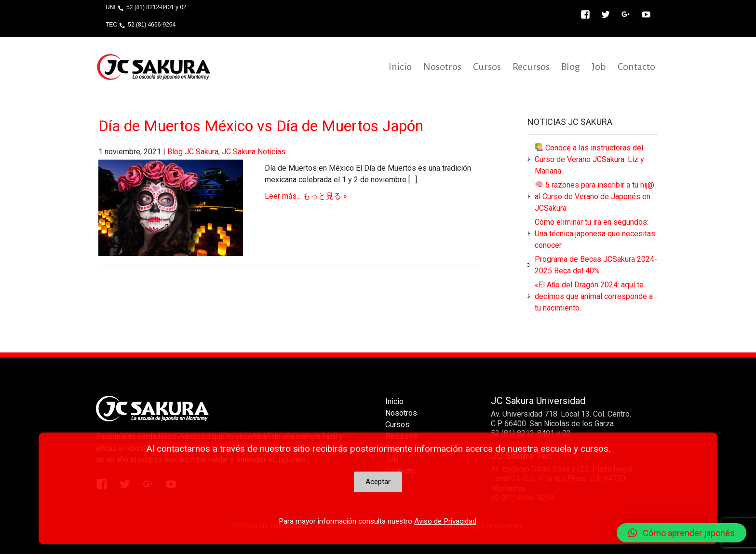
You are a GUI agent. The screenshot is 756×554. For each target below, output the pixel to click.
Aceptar (378, 482)
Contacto (636, 67)
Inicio (400, 67)
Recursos (531, 67)
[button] (682, 533)
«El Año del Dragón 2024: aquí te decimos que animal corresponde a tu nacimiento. (594, 296)
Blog (571, 67)
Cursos (487, 67)
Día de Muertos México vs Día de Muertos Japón (261, 126)
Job (599, 67)
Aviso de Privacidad (445, 521)
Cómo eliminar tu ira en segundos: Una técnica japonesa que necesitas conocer (595, 234)
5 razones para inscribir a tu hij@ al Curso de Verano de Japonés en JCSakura (594, 196)
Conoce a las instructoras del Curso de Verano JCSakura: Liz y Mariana (589, 159)
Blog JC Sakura (193, 152)
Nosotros (442, 67)
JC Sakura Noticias (254, 152)
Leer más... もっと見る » (306, 196)
